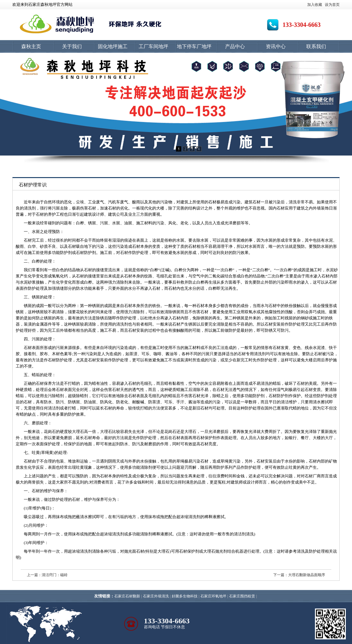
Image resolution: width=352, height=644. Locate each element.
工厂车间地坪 (153, 46)
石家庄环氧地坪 (213, 596)
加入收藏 (315, 5)
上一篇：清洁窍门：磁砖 (47, 575)
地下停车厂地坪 (194, 46)
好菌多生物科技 (185, 596)
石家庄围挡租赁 (242, 596)
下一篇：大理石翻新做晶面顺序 (299, 575)
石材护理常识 (33, 185)
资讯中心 (276, 46)
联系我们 (316, 46)
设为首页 (332, 5)
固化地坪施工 (113, 46)
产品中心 (235, 46)
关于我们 (72, 46)
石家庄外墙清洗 (156, 596)
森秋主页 (31, 46)
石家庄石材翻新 (127, 596)
